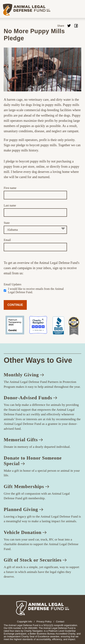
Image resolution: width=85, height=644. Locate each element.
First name (10, 188)
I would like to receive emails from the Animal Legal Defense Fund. (36, 290)
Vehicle (25, 532)
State (7, 223)
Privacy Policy (44, 622)
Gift (26, 487)
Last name (10, 205)
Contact (60, 622)
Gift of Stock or (35, 560)
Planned (23, 510)
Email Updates (13, 284)
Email (7, 240)
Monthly (24, 375)
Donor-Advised (30, 398)
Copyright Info (25, 622)
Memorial (23, 440)
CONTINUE (15, 305)
